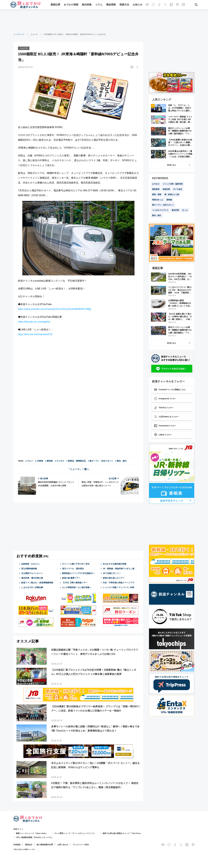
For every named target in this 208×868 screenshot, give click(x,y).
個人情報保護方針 (44, 845)
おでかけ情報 (71, 5)
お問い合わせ (63, 845)
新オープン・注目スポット (163, 205)
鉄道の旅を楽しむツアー (114, 578)
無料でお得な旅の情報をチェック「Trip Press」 (122, 833)
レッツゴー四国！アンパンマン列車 (118, 587)
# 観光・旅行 (121, 461)
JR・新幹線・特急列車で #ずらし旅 (119, 568)
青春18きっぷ (158, 200)
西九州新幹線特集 (29, 568)
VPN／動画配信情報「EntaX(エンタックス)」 (35, 837)
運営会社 (29, 845)
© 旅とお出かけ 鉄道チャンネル (24, 849)
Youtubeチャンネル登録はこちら (170, 390)
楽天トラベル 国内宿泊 (73, 568)
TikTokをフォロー (164, 408)
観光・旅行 (157, 215)
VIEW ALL (172, 165)
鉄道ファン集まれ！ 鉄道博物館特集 (37, 582)
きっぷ (185, 210)
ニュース (34, 34)
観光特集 (87, 5)
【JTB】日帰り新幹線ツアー (75, 582)
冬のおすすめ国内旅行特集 (115, 564)
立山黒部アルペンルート (32, 573)
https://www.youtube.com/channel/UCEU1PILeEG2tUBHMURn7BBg (55, 309)
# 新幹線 (49, 461)
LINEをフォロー (163, 435)
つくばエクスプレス (160, 210)
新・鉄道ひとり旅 (172, 194)
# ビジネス (60, 461)
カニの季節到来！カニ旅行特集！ (77, 587)
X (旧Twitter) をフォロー (166, 417)
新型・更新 (157, 194)
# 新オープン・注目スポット (100, 461)
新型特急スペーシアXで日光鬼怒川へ (78, 573)
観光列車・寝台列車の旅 (32, 578)
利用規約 (17, 845)
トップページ (19, 34)
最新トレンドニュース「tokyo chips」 (32, 833)
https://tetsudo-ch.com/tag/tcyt (34, 321)
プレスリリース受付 (81, 845)
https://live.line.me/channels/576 (35, 334)
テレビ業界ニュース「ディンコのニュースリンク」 (75, 833)
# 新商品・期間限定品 (76, 461)
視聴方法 (124, 5)
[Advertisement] (104, 21)
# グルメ (29, 461)
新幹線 (169, 200)
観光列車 (175, 210)
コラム (99, 5)
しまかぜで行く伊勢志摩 (32, 587)
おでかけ (156, 184)
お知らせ (138, 5)
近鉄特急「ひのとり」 (31, 564)
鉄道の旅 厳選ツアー (71, 578)
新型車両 (156, 189)
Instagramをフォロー (165, 399)
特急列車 (166, 189)
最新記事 (56, 5)
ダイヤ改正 (178, 189)
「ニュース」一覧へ (78, 469)
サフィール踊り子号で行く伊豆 (76, 564)
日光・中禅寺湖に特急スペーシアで (118, 582)
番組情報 (111, 5)
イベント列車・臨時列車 (173, 184)
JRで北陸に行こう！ (112, 573)
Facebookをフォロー (165, 426)
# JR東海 (39, 461)
